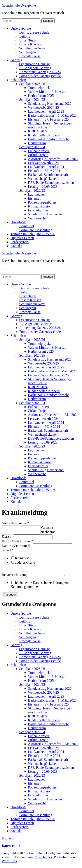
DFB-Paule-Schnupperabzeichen (51, 183)
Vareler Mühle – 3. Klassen (47, 92)
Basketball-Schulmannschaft (48, 175)
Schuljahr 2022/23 (32, 190)
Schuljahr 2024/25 (32, 100)
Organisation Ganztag (35, 64)
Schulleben (18, 80)
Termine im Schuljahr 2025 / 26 (33, 234)
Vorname (47, 527)
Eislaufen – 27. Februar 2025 (48, 119)
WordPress (9, 862)
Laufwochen (37, 194)
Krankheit (22, 558)
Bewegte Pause (30, 56)
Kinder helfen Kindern (44, 135)
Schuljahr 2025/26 (32, 84)
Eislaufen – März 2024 (44, 171)
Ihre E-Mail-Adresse (17, 541)
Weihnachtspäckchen (43, 179)
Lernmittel (27, 226)
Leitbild (25, 36)
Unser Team (28, 40)
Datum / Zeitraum (16, 546)
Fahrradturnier (38, 210)
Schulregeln (28, 52)
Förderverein (20, 242)
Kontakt (16, 246)
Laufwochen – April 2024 (46, 167)
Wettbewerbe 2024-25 (43, 107)
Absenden (10, 596)
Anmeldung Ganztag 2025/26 (40, 72)
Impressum (10, 840)
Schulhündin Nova (32, 48)
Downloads (18, 222)
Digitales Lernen (22, 238)
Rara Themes (43, 858)
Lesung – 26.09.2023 (43, 187)
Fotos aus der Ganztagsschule (40, 76)
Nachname (48, 532)
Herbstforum (37, 143)
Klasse (8, 537)
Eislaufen (35, 198)
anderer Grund (25, 562)
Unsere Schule (21, 28)
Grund (8, 550)
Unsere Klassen (30, 44)
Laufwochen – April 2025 (46, 111)
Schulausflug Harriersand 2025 (50, 104)
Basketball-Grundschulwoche (49, 139)
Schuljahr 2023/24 (32, 147)
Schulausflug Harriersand (46, 214)
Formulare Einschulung (36, 230)
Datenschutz (11, 847)
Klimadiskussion (40, 206)
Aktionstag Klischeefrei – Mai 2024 (53, 159)
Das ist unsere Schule (34, 32)
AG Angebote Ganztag (35, 68)
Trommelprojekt (39, 88)
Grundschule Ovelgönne (19, 5)
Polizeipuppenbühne (42, 202)
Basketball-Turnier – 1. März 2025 (52, 115)
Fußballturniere (39, 151)
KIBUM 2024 (38, 131)
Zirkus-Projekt (38, 155)
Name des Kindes (15, 523)
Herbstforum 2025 (41, 96)
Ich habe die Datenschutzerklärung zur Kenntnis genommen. (40, 586)
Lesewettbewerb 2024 (43, 163)
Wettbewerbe (37, 218)
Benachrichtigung (14, 576)
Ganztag (16, 60)
